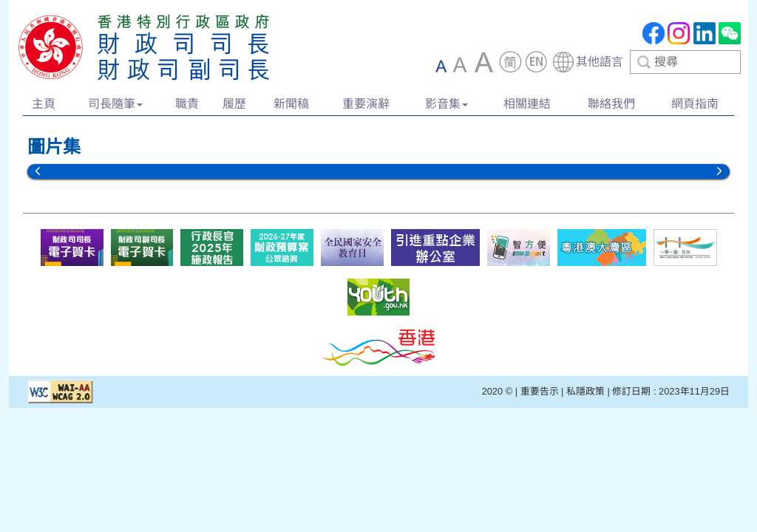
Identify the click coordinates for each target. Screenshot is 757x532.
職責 (187, 104)
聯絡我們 (611, 104)
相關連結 (527, 104)
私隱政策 (585, 391)
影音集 (447, 104)
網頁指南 (695, 104)
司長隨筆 (115, 104)
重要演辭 (366, 104)
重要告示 (540, 391)
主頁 (44, 104)
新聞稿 (291, 104)
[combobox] (646, 62)
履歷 (234, 104)
